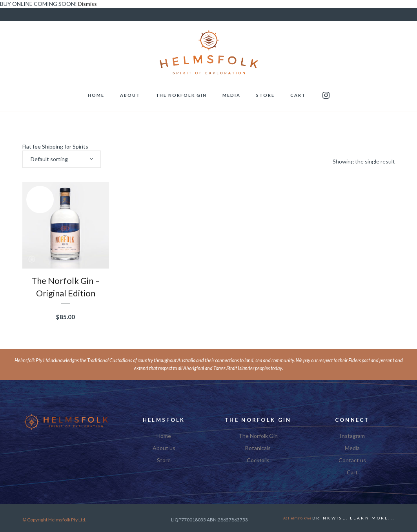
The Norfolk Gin (258, 436)
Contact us (352, 460)
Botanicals (258, 448)
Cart (352, 472)
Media (352, 448)
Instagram (352, 436)
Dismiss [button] (87, 4)
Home (164, 436)
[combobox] (62, 159)
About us (164, 448)
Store (164, 460)
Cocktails (258, 460)
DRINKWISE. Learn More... (353, 518)
